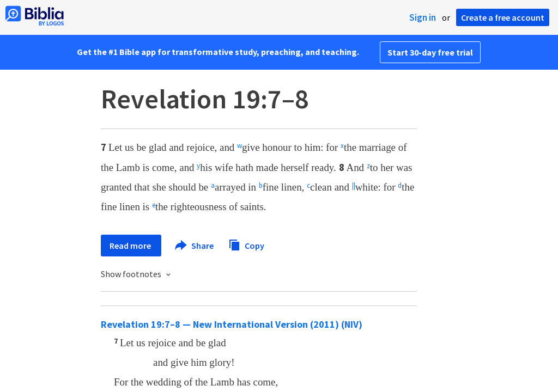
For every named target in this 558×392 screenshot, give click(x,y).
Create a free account (503, 17)
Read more (131, 246)
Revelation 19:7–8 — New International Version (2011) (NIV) (232, 324)
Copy (246, 244)
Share (195, 246)
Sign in (423, 17)
